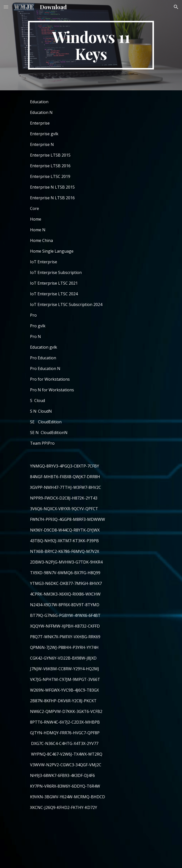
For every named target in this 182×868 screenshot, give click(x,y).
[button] (6, 7)
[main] (91, 45)
